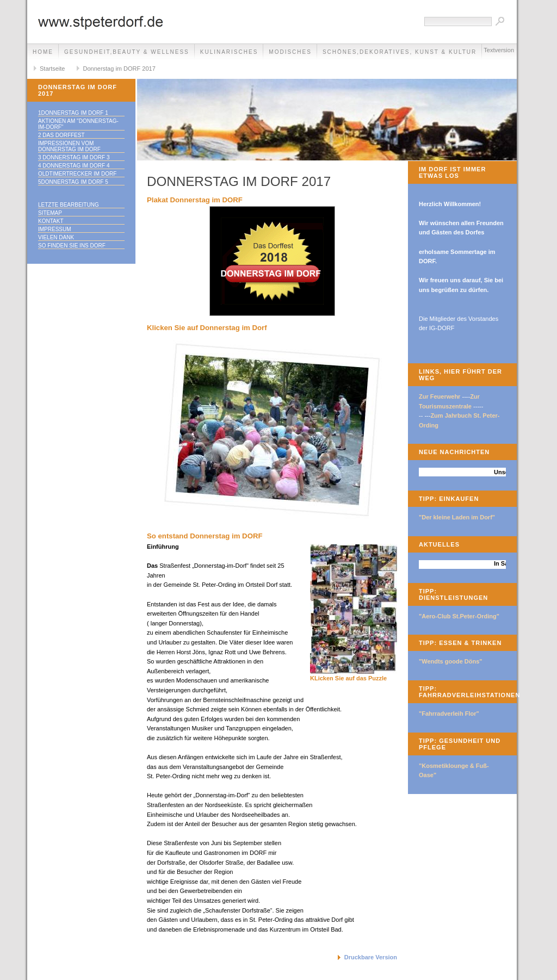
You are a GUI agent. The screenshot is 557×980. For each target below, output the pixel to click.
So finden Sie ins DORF (72, 246)
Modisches (290, 52)
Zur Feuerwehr (440, 396)
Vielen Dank (56, 237)
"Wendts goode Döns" (451, 661)
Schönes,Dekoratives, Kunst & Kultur (400, 52)
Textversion (499, 50)
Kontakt (51, 221)
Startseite (52, 69)
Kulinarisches (229, 52)
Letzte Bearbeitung (69, 205)
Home (43, 52)
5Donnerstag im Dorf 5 (73, 182)
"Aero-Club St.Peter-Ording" (459, 616)
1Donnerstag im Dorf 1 (73, 113)
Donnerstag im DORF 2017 (119, 69)
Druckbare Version (371, 957)
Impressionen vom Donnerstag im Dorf (69, 146)
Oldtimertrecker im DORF (77, 174)
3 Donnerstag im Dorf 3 (74, 157)
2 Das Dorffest (61, 135)
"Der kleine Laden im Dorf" (457, 517)
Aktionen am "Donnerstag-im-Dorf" (78, 124)
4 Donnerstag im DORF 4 (74, 166)
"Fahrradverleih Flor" (449, 714)
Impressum (55, 229)
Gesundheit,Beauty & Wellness (127, 52)
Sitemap (50, 213)
